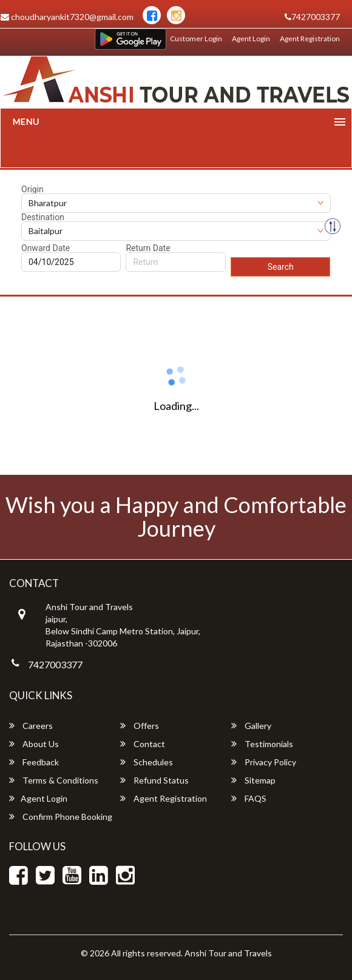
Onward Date (46, 248)
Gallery (251, 726)
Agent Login (251, 39)
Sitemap (253, 780)
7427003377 (312, 17)
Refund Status (154, 780)
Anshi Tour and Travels (228, 953)
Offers (140, 726)
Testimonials (262, 744)
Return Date (148, 248)
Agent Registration (310, 39)
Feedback (34, 762)
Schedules (147, 762)
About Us (34, 744)
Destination (43, 217)
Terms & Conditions (54, 780)
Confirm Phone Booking (61, 817)
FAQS (249, 798)
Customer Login (196, 39)
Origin (32, 189)
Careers (31, 726)
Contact (143, 744)
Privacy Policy (264, 762)
